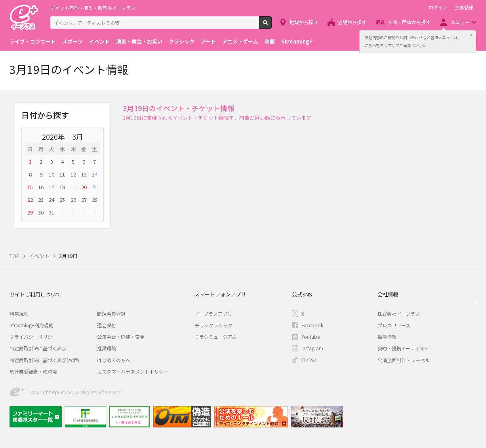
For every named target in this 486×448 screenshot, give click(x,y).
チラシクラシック (213, 325)
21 (95, 187)
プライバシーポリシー (33, 337)
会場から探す (352, 22)
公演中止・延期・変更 (121, 337)
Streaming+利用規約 (31, 325)
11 (62, 174)
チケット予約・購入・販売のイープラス (93, 8)
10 (51, 174)
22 (30, 200)
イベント (99, 41)
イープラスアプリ (213, 314)
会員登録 (464, 8)
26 (73, 200)
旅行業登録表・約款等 (33, 371)
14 (95, 174)
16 (41, 187)
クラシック (182, 41)
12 (73, 174)
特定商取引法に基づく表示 (38, 348)
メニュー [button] (460, 22)
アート (208, 41)
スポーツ (72, 41)
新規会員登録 (111, 314)
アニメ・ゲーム (240, 41)
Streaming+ (297, 41)
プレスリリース (394, 325)
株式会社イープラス (399, 314)
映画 (270, 41)
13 (84, 174)
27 (84, 200)
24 (51, 200)
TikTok (309, 360)
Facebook (312, 325)
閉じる (471, 35)
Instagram (312, 348)
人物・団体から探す (409, 22)
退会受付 (107, 325)
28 (95, 200)
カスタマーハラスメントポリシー (133, 371)
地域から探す (304, 22)
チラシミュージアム (216, 337)
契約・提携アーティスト (403, 348)
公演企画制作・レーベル (404, 360)
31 (51, 212)
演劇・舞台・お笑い (139, 41)
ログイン (438, 8)
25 (62, 200)
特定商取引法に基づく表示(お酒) (44, 360)
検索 (272, 26)
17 (51, 187)
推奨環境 (107, 348)
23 (41, 200)
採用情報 (387, 337)
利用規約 (19, 314)
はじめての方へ (114, 360)
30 (41, 212)
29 (30, 212)
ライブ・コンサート (33, 41)
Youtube (311, 337)
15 (30, 187)
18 (62, 187)
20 (84, 187)
